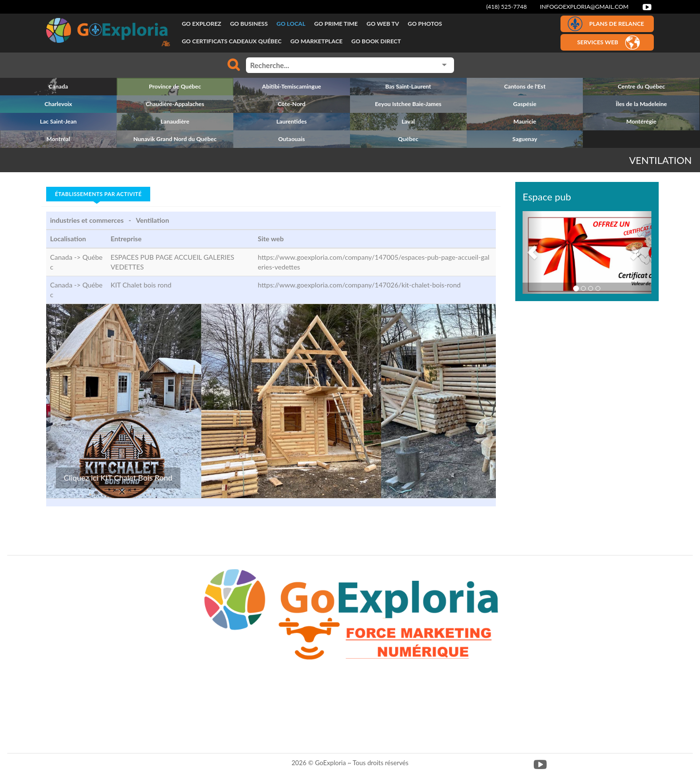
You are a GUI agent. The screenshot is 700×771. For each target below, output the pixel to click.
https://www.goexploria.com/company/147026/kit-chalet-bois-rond (359, 285)
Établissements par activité (98, 194)
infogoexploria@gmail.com (584, 7)
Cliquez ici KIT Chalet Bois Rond (118, 477)
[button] (532, 252)
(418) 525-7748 (507, 7)
